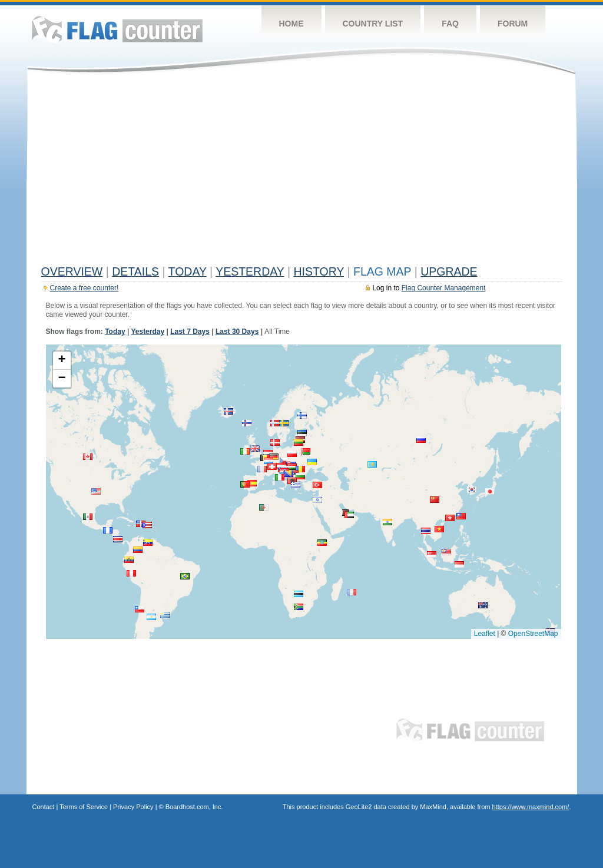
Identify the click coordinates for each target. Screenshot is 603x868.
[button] (302, 433)
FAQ (450, 24)
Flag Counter (117, 29)
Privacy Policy (133, 807)
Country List (373, 24)
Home (291, 24)
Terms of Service (84, 807)
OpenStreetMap (533, 634)
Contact (44, 807)
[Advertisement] (302, 172)
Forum (513, 24)
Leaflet (485, 634)
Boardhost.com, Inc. (194, 807)
